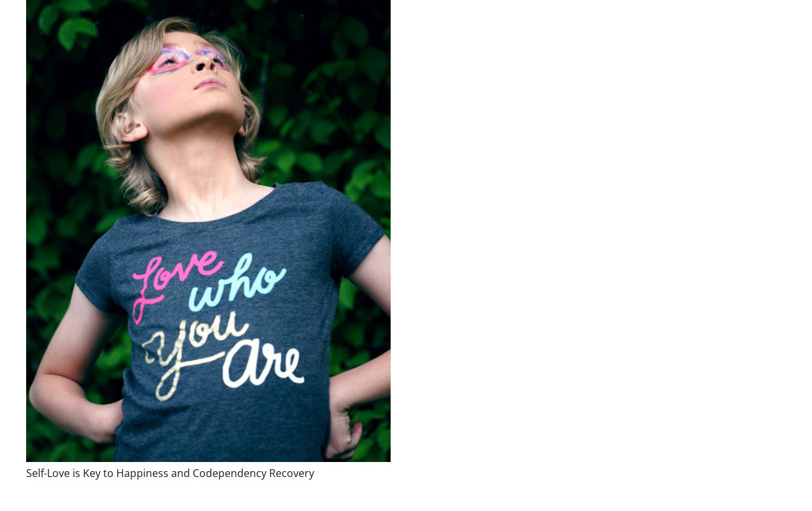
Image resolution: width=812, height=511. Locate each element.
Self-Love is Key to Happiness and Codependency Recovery (170, 473)
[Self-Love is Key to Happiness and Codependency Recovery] (208, 231)
